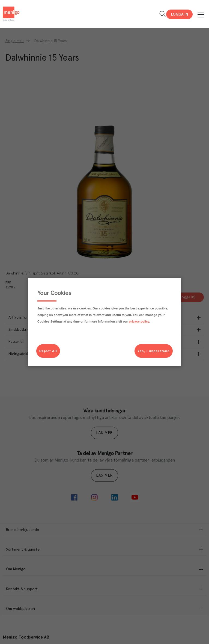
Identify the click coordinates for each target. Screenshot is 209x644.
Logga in (180, 14)
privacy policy (139, 321)
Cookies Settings (50, 321)
